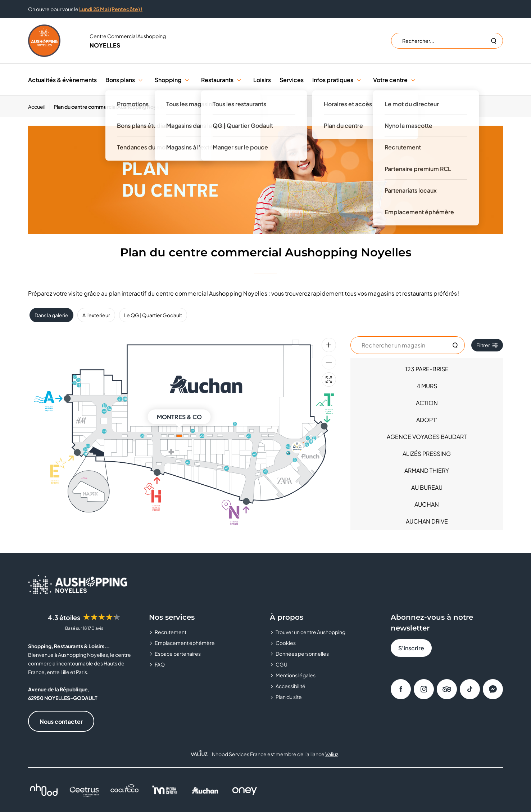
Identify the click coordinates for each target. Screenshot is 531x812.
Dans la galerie (51, 315)
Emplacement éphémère (185, 643)
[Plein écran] (329, 380)
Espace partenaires (178, 654)
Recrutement (171, 632)
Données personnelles (302, 654)
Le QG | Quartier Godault (153, 315)
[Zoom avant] (329, 345)
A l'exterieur (96, 315)
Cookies (286, 643)
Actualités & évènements (62, 80)
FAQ (160, 664)
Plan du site (289, 697)
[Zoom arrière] (329, 362)
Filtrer (487, 345)
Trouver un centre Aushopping (310, 632)
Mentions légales (296, 675)
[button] (140, 80)
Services (292, 80)
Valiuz (332, 754)
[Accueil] (39, 107)
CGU (282, 664)
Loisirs (262, 80)
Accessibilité (291, 686)
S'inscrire (411, 648)
